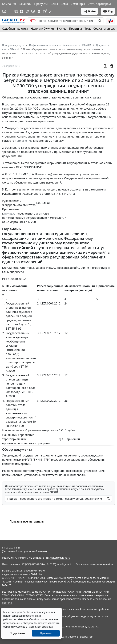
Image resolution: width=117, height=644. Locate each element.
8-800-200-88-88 (11, 548)
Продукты (41, 4)
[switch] (33, 21)
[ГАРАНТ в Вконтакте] (16, 11)
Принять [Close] (46, 633)
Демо (64, 4)
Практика (75, 29)
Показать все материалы (24, 521)
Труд (88, 29)
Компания (9, 4)
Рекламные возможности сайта (94, 564)
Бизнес (62, 29)
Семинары (78, 4)
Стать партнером (99, 4)
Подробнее (17, 633)
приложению (24, 141)
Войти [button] (89, 11)
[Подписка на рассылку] (4, 11)
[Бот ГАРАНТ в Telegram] (33, 11)
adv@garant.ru (66, 564)
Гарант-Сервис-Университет (76, 637)
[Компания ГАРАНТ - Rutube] (45, 11)
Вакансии (25, 4)
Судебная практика (15, 29)
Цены (54, 4)
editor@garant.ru (60, 558)
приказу (10, 214)
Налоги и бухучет (42, 29)
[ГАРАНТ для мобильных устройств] (10, 11)
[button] (111, 21)
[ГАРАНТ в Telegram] (27, 11)
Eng (108, 11)
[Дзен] (22, 11)
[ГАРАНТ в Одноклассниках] (39, 11)
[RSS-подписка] (51, 11)
